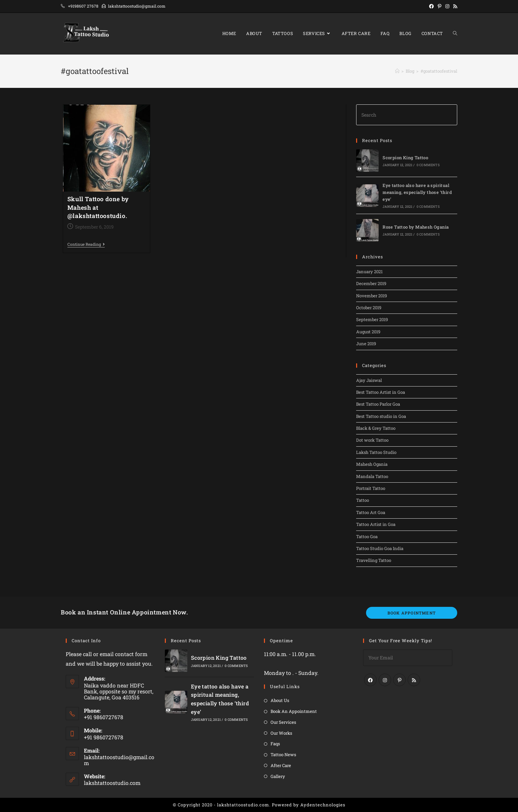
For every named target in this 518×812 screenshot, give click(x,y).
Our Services (283, 722)
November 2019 (371, 296)
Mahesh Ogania (372, 464)
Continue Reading (86, 245)
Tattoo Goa (367, 536)
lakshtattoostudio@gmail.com (119, 760)
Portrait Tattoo (371, 488)
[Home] (397, 71)
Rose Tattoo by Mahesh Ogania (416, 227)
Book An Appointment (294, 711)
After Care (281, 765)
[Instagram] (385, 680)
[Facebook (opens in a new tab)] (431, 6)
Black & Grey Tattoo (376, 428)
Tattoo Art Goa (371, 512)
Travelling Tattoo (374, 560)
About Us (280, 700)
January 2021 (369, 272)
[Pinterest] (399, 680)
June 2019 (366, 344)
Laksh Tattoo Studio (376, 452)
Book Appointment (412, 613)
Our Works (281, 733)
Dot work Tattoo (372, 440)
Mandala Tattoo (372, 476)
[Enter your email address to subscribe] (408, 658)
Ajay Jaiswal (369, 380)
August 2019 (368, 332)
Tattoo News (283, 755)
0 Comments (428, 165)
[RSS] (414, 680)
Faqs (275, 744)
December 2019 (371, 283)
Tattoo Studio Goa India (380, 548)
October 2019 (369, 308)
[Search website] (455, 34)
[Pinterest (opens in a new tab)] (440, 6)
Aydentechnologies (323, 805)
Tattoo (363, 500)
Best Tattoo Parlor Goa (378, 404)
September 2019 (372, 319)
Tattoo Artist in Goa (376, 524)
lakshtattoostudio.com (112, 783)
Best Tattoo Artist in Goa (381, 392)
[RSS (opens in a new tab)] (454, 6)
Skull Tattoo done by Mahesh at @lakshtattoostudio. (98, 207)
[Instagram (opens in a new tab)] (447, 6)
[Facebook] (370, 680)
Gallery (278, 776)
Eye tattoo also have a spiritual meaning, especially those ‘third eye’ (417, 192)
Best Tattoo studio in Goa (381, 416)
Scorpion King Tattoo (405, 158)
